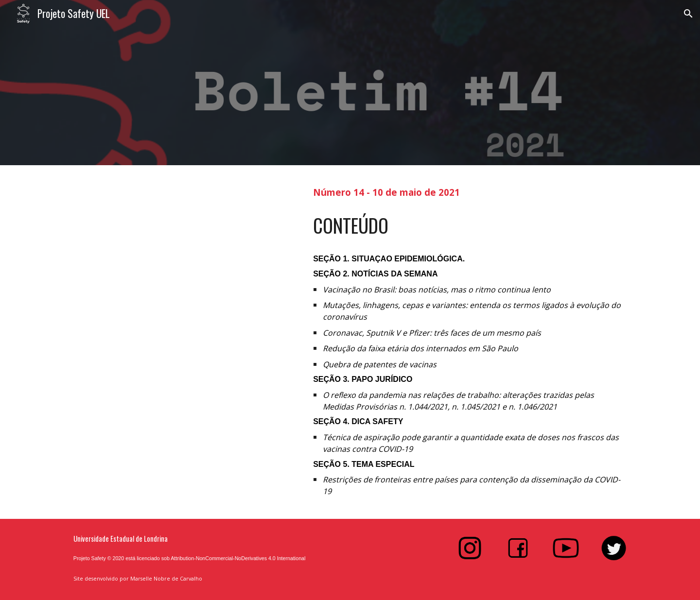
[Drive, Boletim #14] (182, 334)
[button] (688, 14)
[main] (470, 191)
